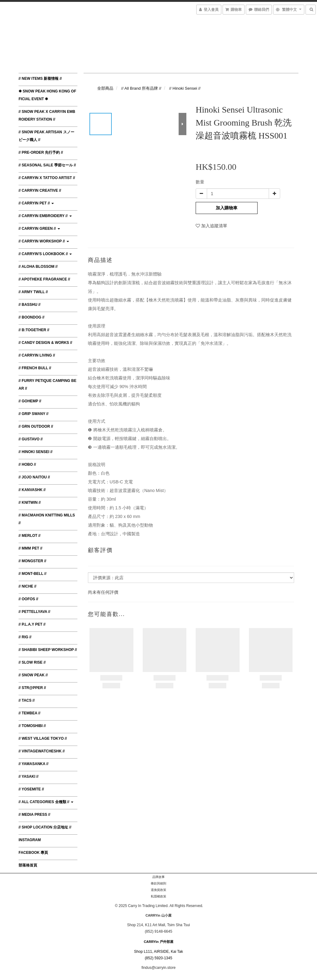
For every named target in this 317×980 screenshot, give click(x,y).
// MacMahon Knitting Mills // (47, 519)
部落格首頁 (28, 865)
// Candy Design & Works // (45, 343)
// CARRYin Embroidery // (45, 216)
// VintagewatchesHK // (42, 751)
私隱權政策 (158, 896)
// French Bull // (35, 368)
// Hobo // (27, 464)
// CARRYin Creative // (40, 190)
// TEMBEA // (29, 713)
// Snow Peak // (33, 675)
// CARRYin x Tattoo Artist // (47, 178)
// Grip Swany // (33, 414)
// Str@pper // (32, 688)
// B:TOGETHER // (34, 330)
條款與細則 (158, 883)
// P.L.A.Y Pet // (32, 624)
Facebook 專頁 (33, 853)
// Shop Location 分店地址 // (45, 827)
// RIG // (25, 637)
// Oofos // (28, 599)
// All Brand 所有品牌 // (141, 88)
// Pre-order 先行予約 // (41, 152)
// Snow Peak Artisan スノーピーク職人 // (46, 136)
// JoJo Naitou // (34, 477)
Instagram (30, 840)
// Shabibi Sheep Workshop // (48, 650)
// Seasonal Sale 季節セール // (47, 165)
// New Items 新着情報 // (40, 79)
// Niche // (27, 586)
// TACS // (27, 700)
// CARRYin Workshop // (44, 241)
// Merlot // (30, 536)
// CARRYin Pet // (36, 203)
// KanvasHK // (32, 490)
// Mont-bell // (33, 574)
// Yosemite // (31, 789)
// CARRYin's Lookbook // (45, 254)
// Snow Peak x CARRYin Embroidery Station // (47, 116)
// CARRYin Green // (39, 229)
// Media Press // (34, 815)
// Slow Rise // (32, 662)
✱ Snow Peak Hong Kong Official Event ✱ (47, 95)
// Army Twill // (33, 292)
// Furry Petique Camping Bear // (48, 385)
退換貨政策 (158, 890)
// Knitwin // (30, 503)
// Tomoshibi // (32, 726)
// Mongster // (32, 561)
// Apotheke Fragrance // (44, 279)
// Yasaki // (28, 777)
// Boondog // (31, 317)
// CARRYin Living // (37, 355)
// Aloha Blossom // (38, 267)
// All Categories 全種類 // (46, 802)
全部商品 (105, 88)
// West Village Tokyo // (43, 738)
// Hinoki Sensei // (35, 452)
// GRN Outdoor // (36, 426)
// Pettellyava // (34, 612)
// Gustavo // (31, 439)
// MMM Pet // (30, 548)
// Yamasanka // (33, 764)
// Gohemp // (30, 401)
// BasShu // (30, 305)
